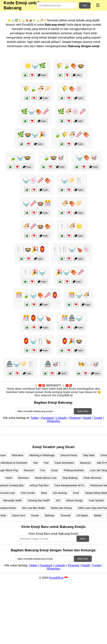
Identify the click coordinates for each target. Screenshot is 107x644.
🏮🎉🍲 (72, 341)
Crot (43, 470)
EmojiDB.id (56, 578)
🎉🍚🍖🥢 (70, 272)
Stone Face (19, 515)
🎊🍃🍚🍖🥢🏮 (37, 295)
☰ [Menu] (98, 5)
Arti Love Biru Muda (33, 508)
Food (76, 493)
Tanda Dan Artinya (61, 508)
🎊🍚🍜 (79, 295)
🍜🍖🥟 (72, 203)
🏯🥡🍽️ (55, 364)
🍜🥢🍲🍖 (37, 226)
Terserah (65, 515)
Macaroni (85, 463)
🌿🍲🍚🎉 (32, 134)
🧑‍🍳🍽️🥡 (89, 364)
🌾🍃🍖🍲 (70, 66)
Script (54, 470)
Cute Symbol (96, 500)
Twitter (35, 418)
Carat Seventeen (64, 463)
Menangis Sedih (13, 500)
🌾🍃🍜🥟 (37, 89)
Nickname (18, 455)
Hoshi (9, 478)
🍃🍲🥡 (54, 157)
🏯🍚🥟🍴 (20, 364)
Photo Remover (92, 478)
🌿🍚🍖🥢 (35, 111)
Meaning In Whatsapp (42, 455)
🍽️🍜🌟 (72, 226)
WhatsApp (54, 421)
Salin (42, 75)
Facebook (47, 418)
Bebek (98, 515)
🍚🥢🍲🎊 (37, 203)
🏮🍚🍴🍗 (37, 341)
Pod (46, 463)
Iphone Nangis (74, 500)
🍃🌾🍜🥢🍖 (72, 134)
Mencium (23, 478)
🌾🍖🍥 (72, 89)
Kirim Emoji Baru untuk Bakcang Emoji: (53, 534)
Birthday (50, 515)
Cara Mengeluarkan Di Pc (69, 485)
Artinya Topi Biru (39, 485)
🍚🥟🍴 (72, 180)
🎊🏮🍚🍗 (37, 318)
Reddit (87, 418)
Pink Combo (28, 493)
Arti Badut (82, 515)
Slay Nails (89, 455)
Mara (44, 493)
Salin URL (83, 411)
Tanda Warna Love (46, 478)
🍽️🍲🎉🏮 (32, 249)
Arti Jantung (60, 493)
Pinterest (75, 418)
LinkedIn (62, 418)
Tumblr (98, 418)
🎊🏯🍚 (72, 318)
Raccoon (29, 470)
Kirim (83, 539)
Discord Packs (69, 455)
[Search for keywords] (57, 5)
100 (58, 500)
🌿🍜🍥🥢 (72, 111)
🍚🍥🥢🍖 (37, 180)
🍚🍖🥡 (87, 157)
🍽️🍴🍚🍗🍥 (72, 249)
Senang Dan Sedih (39, 500)
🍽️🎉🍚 (35, 272)
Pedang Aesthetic (74, 470)
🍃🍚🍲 (20, 157)
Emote (35, 515)
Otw (35, 463)
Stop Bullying (70, 478)
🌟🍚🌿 (35, 66)
